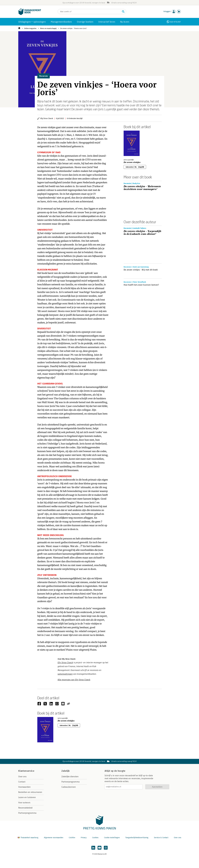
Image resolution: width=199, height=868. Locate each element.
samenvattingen (65, 674)
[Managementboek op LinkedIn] (93, 848)
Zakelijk (65, 771)
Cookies (95, 838)
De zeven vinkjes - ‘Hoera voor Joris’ (73, 28)
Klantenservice (26, 771)
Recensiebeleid (25, 808)
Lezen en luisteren (27, 797)
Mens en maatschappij (48, 28)
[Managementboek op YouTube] (99, 848)
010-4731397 (175, 22)
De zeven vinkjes (132, 162)
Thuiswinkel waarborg (28, 838)
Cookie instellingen (112, 838)
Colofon (72, 838)
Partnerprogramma (27, 813)
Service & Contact (161, 838)
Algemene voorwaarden (54, 838)
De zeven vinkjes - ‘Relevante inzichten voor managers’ (142, 188)
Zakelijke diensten (70, 777)
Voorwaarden (24, 787)
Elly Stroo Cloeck (65, 663)
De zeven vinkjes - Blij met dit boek (141, 270)
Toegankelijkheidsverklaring (137, 838)
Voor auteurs (24, 803)
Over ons (22, 777)
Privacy (84, 838)
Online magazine (30, 28)
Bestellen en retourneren (30, 792)
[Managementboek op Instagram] (106, 848)
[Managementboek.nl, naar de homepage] (30, 14)
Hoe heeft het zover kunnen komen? (141, 285)
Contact (22, 782)
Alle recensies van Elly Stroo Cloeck (74, 680)
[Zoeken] (89, 12)
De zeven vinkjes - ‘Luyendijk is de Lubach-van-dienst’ (143, 233)
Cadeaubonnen (69, 787)
